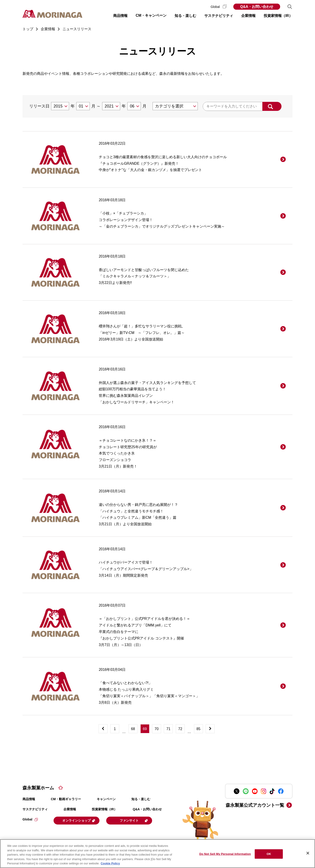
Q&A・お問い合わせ (257, 7)
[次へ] (210, 729)
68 (133, 729)
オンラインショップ (81, 820)
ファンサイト (140, 820)
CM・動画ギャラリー (66, 799)
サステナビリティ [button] (219, 16)
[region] (157, 854)
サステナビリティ (35, 809)
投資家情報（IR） (104, 809)
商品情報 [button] (120, 16)
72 (180, 729)
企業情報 (70, 809)
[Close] (308, 853)
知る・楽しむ (141, 799)
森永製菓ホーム (38, 788)
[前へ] (103, 729)
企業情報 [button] (248, 16)
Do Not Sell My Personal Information (225, 854)
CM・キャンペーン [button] (151, 15)
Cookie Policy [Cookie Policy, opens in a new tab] (110, 863)
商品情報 (29, 799)
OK (269, 854)
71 (169, 729)
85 (198, 729)
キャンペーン (106, 799)
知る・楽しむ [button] (185, 16)
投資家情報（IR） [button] (278, 16)
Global (219, 7)
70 (157, 729)
